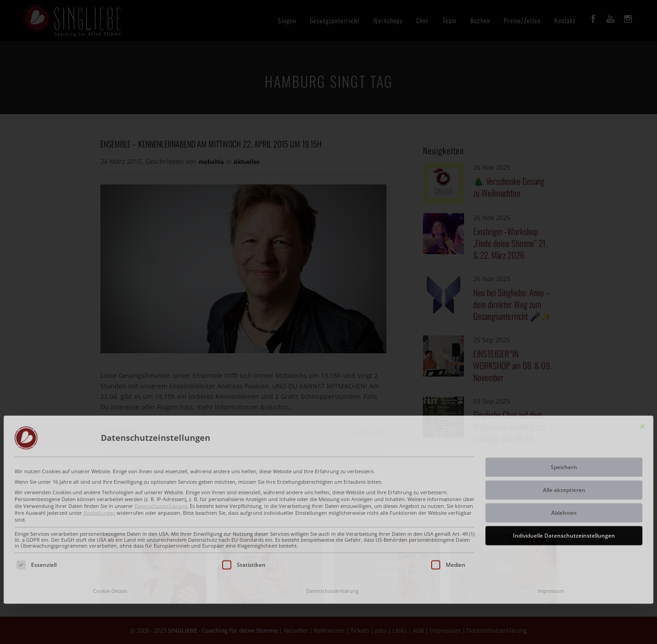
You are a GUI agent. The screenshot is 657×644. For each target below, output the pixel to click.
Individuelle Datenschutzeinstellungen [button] (564, 478)
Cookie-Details (110, 533)
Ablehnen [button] (564, 455)
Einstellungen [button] (99, 455)
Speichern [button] (564, 410)
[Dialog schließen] (642, 369)
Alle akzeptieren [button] (564, 432)
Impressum (551, 533)
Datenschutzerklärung (161, 448)
